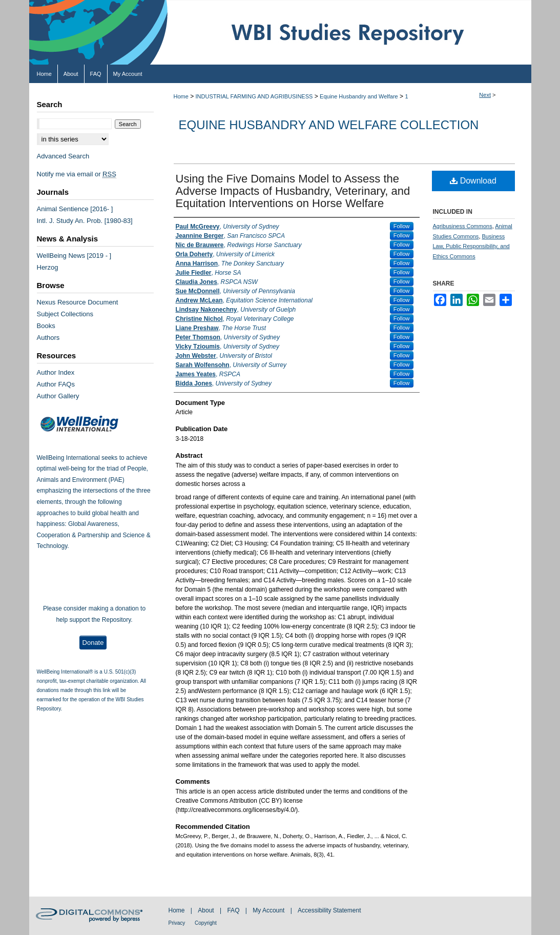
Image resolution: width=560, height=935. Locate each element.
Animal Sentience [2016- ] (75, 209)
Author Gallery (58, 396)
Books (46, 326)
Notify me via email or (77, 174)
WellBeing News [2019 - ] (74, 256)
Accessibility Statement (329, 910)
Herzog (48, 267)
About (207, 910)
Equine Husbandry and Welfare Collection (329, 125)
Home (181, 96)
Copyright (206, 923)
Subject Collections (65, 314)
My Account (269, 910)
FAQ (234, 910)
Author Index (56, 372)
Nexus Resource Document (78, 302)
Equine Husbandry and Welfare (359, 96)
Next (485, 95)
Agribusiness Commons (463, 226)
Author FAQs (56, 384)
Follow (402, 226)
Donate (93, 643)
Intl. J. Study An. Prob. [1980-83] (85, 221)
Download (473, 181)
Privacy (178, 923)
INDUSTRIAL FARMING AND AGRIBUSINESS (254, 96)
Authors (48, 338)
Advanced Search (63, 156)
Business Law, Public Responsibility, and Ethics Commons (471, 247)
